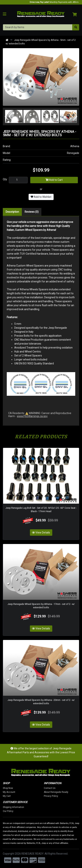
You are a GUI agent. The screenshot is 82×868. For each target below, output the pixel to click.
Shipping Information (16, 807)
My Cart (10, 796)
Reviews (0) (32, 212)
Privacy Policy (54, 796)
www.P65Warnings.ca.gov (32, 416)
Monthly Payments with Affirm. (54, 2)
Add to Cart (54, 180)
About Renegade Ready (59, 792)
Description (12, 212)
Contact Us (53, 788)
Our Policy (11, 811)
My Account (12, 792)
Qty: (5, 179)
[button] (9, 117)
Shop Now (11, 788)
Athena (75, 146)
